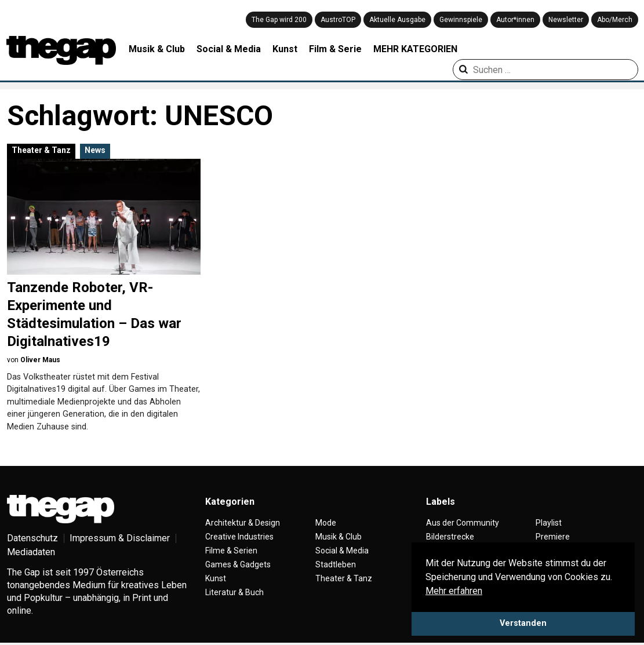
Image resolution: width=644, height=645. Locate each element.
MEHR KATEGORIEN (415, 49)
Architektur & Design (243, 523)
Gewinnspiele (461, 20)
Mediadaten (31, 552)
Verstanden (523, 623)
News (95, 150)
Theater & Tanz (41, 150)
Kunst (285, 49)
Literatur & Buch (234, 592)
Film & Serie (335, 49)
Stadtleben (336, 564)
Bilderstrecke (450, 537)
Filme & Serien (231, 551)
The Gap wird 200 (279, 20)
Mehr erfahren (454, 591)
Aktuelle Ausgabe (397, 20)
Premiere (553, 537)
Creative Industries (239, 537)
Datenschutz (32, 538)
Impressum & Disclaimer (120, 538)
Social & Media (229, 49)
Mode (326, 523)
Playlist (549, 523)
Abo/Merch (615, 20)
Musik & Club (157, 49)
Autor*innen (515, 20)
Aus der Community (463, 523)
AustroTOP (338, 20)
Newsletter (566, 20)
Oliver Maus (40, 360)
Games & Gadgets (238, 564)
